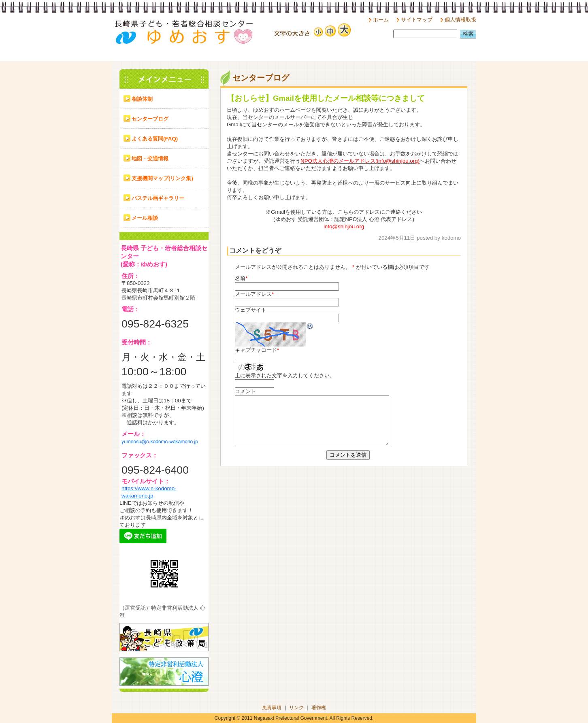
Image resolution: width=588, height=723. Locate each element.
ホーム (381, 20)
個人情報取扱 (460, 20)
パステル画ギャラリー (158, 198)
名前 (240, 278)
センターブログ (150, 119)
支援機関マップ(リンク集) (162, 178)
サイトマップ (417, 20)
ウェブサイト (251, 310)
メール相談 (145, 218)
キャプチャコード (256, 350)
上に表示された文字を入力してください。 (285, 375)
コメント (245, 391)
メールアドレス (253, 294)
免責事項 (272, 708)
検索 (468, 34)
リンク (296, 708)
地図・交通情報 (150, 158)
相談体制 (142, 99)
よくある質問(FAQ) (155, 139)
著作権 (319, 708)
